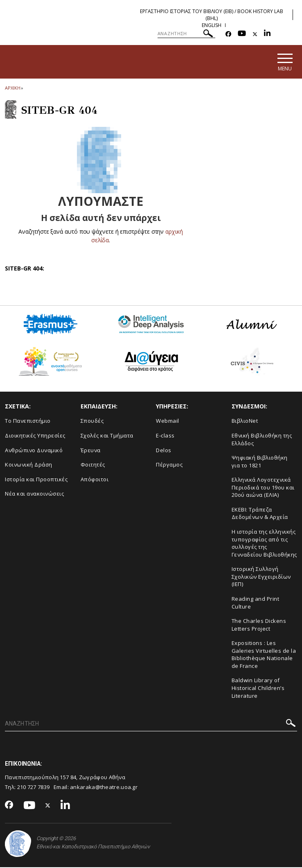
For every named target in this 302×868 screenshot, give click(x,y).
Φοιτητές (93, 465)
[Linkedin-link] (267, 34)
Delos (164, 451)
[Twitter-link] (255, 34)
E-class (165, 436)
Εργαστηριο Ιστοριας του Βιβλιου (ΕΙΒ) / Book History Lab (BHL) (212, 15)
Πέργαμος (169, 465)
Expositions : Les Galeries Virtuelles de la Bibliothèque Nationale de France (264, 655)
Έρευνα (91, 451)
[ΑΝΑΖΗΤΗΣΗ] (186, 34)
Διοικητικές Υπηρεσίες (35, 436)
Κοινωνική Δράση (29, 465)
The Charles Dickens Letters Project (259, 625)
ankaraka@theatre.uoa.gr (104, 788)
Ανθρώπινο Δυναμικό (34, 451)
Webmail (168, 422)
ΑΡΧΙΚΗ (12, 88)
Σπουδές (92, 422)
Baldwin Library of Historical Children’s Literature (258, 689)
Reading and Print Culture (256, 603)
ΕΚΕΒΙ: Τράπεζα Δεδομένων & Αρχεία (260, 514)
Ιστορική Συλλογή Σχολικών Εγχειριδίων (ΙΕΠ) (261, 577)
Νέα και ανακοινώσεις (34, 494)
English (212, 25)
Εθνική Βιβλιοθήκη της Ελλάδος (262, 440)
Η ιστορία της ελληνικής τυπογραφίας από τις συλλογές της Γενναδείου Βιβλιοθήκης (264, 543)
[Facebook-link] (228, 34)
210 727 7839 (34, 788)
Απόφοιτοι (95, 480)
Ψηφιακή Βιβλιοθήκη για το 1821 (260, 462)
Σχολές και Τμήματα (107, 436)
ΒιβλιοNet (245, 422)
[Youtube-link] (242, 34)
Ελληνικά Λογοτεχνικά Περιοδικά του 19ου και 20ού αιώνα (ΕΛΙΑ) (263, 488)
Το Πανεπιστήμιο (28, 422)
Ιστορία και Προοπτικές (36, 480)
